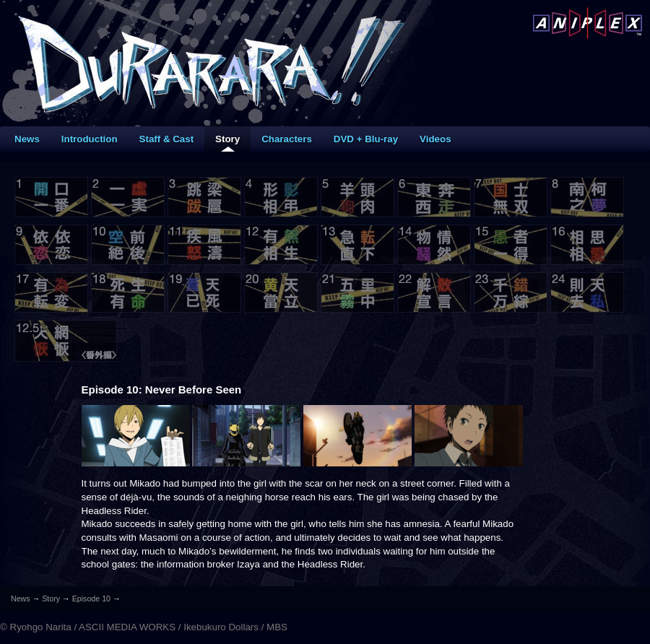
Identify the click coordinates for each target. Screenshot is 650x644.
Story (227, 139)
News (27, 139)
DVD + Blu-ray (366, 139)
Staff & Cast (167, 139)
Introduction (90, 139)
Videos (435, 139)
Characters (287, 139)
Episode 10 (91, 599)
